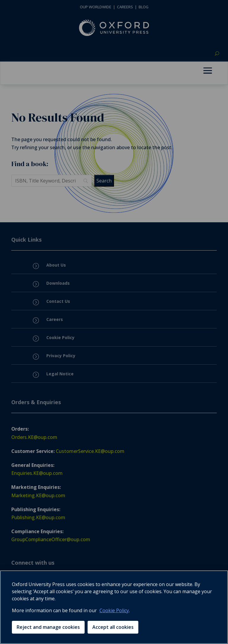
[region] (114, 607)
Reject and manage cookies (48, 627)
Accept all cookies (113, 627)
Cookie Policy (114, 610)
